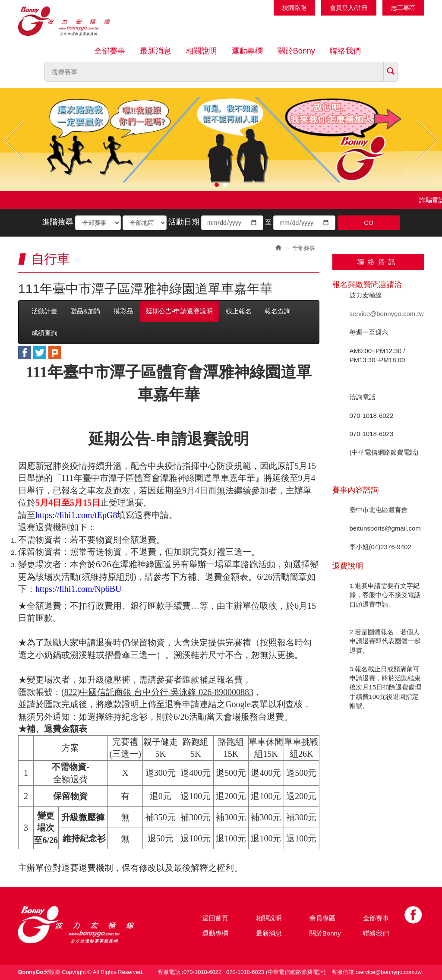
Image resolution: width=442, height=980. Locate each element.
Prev (14, 141)
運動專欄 (247, 51)
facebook (25, 353)
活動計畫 (44, 311)
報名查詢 (278, 311)
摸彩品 (123, 311)
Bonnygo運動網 (74, 21)
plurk (55, 353)
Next (428, 141)
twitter (40, 353)
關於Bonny (296, 51)
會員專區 (322, 918)
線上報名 (239, 311)
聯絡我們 (345, 51)
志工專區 (403, 8)
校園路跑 (294, 8)
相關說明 (201, 51)
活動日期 (184, 222)
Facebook (413, 915)
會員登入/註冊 (349, 8)
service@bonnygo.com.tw (387, 314)
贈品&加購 (85, 311)
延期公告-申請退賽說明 (179, 311)
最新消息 (155, 51)
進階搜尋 (57, 222)
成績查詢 (44, 333)
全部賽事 (110, 51)
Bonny (89, 925)
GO (369, 223)
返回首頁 (215, 918)
